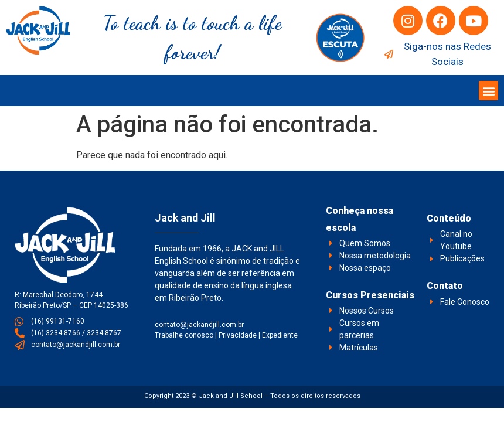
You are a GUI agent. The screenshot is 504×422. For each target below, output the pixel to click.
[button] (488, 91)
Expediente (280, 335)
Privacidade (238, 335)
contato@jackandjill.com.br (199, 325)
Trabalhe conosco (184, 335)
